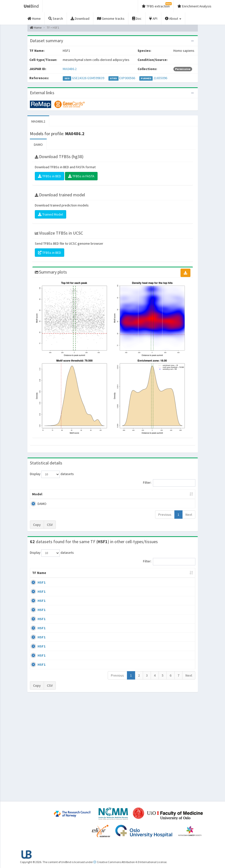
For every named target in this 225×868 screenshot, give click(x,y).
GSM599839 (96, 78)
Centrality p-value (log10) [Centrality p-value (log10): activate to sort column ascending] (176, 499)
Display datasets (52, 474)
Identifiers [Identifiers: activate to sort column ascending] (178, 588)
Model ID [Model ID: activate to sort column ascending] (77, 501)
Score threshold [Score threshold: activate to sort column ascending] (149, 501)
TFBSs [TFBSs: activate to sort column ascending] (126, 504)
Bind (31, 6)
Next (189, 524)
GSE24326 (79, 78)
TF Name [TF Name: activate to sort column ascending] (37, 585)
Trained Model (51, 214)
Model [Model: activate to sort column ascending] (37, 504)
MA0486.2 (70, 69)
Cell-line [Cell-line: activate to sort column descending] (58, 588)
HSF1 (41, 597)
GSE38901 (177, 597)
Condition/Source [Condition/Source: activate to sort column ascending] (91, 588)
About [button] (173, 18)
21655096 (160, 78)
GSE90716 (177, 712)
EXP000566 (127, 78)
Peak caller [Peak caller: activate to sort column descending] (56, 501)
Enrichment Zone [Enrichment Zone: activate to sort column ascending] (101, 501)
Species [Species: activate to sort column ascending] (150, 588)
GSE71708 (177, 731)
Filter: (169, 483)
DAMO (38, 145)
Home (36, 28)
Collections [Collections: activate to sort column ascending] (124, 588)
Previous (165, 524)
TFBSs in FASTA (81, 176)
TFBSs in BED (50, 176)
